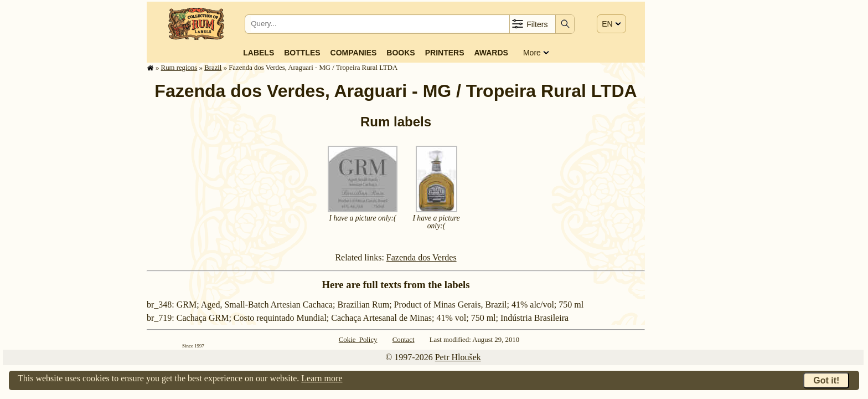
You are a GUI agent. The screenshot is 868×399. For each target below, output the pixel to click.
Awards (491, 53)
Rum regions (179, 68)
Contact (404, 340)
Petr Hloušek (458, 357)
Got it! (826, 380)
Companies (354, 53)
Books (401, 53)
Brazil (213, 68)
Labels (259, 53)
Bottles (302, 53)
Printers (445, 53)
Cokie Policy (358, 340)
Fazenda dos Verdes (422, 257)
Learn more (322, 378)
